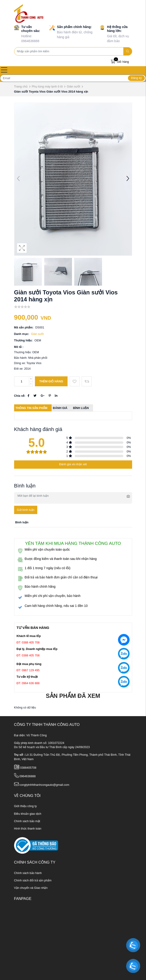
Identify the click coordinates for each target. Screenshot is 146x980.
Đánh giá (60, 408)
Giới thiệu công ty (25, 806)
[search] (128, 51)
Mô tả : (19, 347)
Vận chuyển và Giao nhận (31, 888)
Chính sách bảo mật (27, 821)
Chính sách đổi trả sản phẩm (33, 880)
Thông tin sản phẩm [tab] (31, 408)
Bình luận (81, 408)
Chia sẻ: (20, 396)
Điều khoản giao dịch (28, 814)
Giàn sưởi (73, 86)
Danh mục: (22, 334)
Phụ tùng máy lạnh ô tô (47, 86)
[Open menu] (4, 70)
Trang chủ (21, 86)
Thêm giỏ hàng (51, 381)
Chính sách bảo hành (28, 873)
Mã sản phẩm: (24, 328)
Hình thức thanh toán (28, 829)
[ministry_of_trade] (36, 846)
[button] (128, 179)
